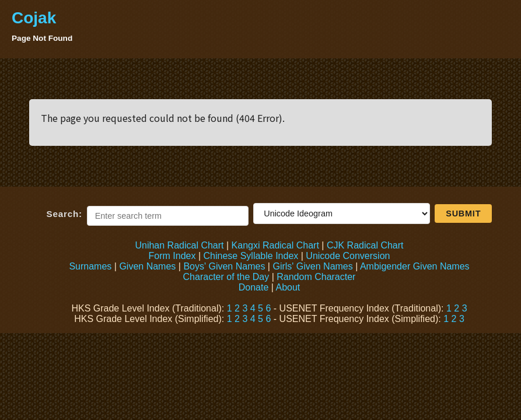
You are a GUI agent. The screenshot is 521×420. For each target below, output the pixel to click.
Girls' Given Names (312, 266)
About (288, 287)
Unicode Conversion (348, 256)
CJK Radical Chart (365, 245)
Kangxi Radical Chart (275, 245)
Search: (64, 214)
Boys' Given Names (224, 266)
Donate (254, 287)
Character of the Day (226, 277)
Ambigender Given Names (415, 266)
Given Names (147, 266)
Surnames (90, 266)
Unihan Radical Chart (179, 245)
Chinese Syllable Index (251, 256)
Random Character (316, 277)
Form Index (172, 256)
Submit (463, 213)
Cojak (34, 18)
